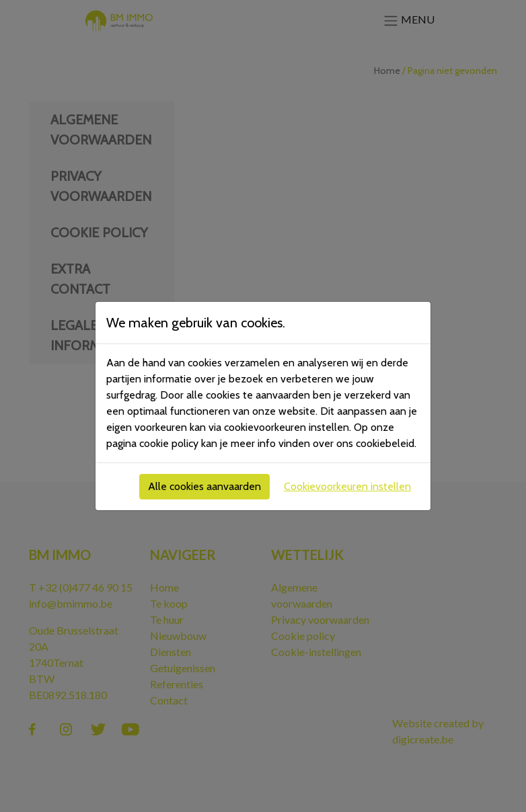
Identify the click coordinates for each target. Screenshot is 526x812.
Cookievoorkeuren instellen (347, 486)
